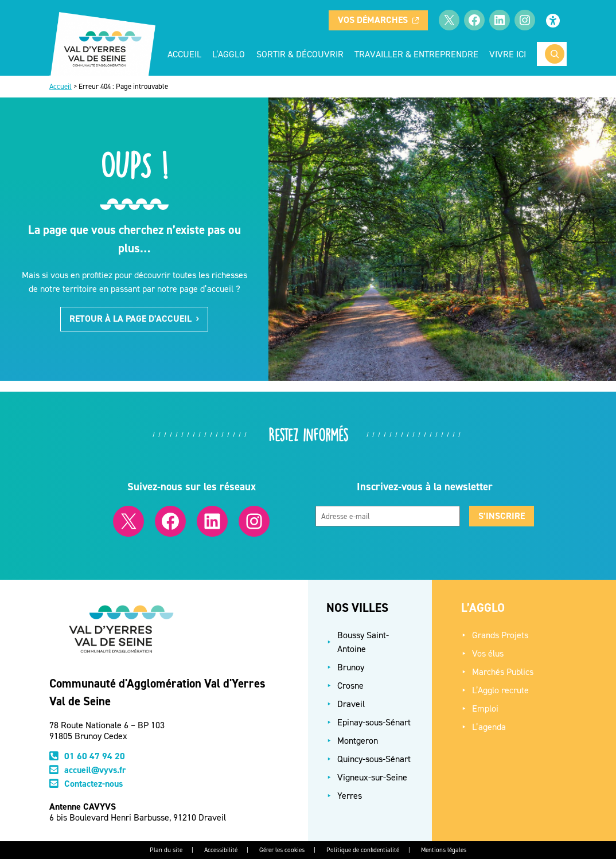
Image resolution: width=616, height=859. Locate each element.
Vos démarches (378, 20)
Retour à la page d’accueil (134, 319)
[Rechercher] (555, 54)
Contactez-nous (93, 784)
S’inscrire (502, 516)
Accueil (184, 54)
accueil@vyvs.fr (95, 770)
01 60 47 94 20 (95, 756)
